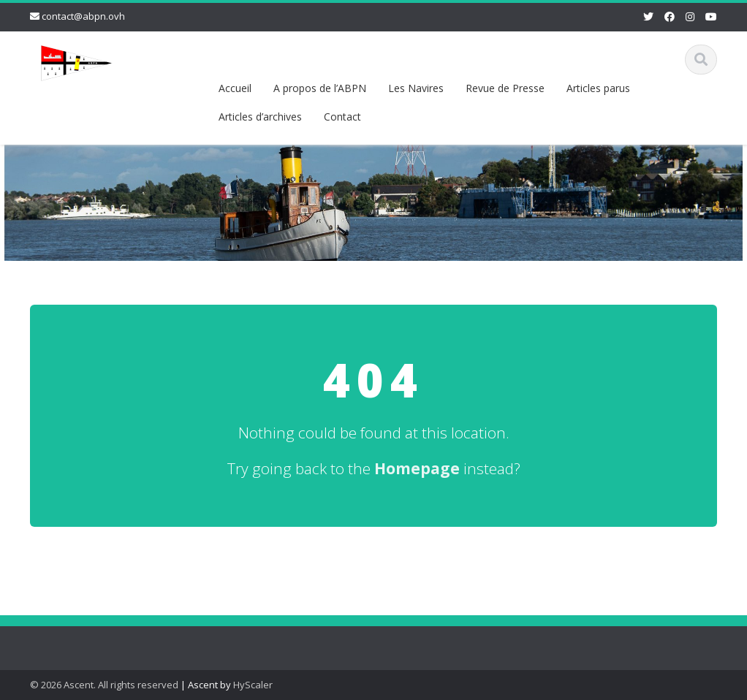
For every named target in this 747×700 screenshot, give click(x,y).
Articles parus (598, 88)
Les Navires (416, 88)
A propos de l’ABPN (320, 88)
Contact (342, 117)
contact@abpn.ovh (83, 16)
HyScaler (253, 685)
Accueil (235, 88)
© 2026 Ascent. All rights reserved (104, 685)
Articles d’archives (260, 117)
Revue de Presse (505, 88)
